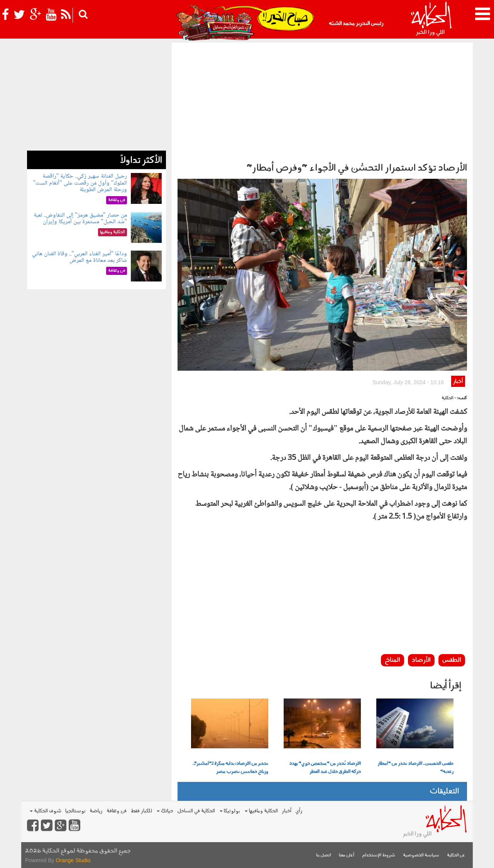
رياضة (96, 811)
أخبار (458, 382)
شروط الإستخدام (379, 855)
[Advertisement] (322, 100)
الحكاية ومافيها (261, 811)
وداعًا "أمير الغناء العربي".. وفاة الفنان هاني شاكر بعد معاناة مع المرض (80, 257)
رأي (299, 811)
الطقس (452, 660)
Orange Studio (73, 860)
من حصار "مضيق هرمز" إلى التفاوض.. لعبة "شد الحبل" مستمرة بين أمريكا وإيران (80, 219)
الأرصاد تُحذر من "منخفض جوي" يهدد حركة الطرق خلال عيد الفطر (325, 768)
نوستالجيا (75, 811)
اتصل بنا (324, 855)
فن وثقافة (117, 811)
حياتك (165, 811)
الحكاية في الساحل (196, 811)
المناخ (392, 660)
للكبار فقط (141, 811)
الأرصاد (421, 660)
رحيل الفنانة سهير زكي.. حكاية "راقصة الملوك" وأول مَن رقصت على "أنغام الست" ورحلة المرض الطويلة (80, 183)
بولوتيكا (230, 811)
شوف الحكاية (46, 811)
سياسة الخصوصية (421, 855)
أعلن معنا (347, 855)
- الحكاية (449, 398)
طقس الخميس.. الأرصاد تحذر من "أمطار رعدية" (415, 768)
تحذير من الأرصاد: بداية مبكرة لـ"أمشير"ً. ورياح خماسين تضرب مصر (230, 768)
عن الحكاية (456, 855)
